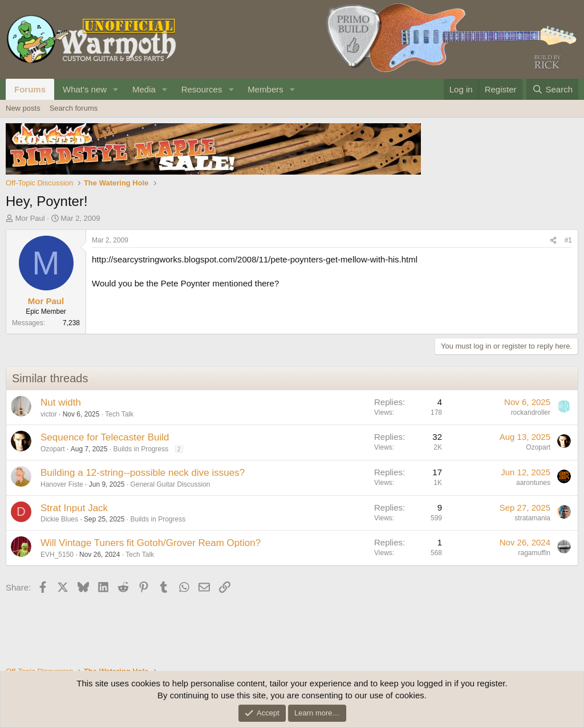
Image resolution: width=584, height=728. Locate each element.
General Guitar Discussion (170, 484)
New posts (23, 108)
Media (144, 89)
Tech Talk (119, 414)
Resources (202, 89)
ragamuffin (534, 553)
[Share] (553, 240)
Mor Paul (30, 218)
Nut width (61, 403)
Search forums (74, 108)
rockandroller (531, 412)
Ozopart (53, 449)
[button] (116, 89)
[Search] (552, 89)
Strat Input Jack (74, 508)
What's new (85, 89)
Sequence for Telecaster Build (105, 437)
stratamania (532, 518)
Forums (30, 89)
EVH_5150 (57, 555)
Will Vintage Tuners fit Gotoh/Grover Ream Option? (151, 543)
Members (265, 89)
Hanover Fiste (62, 484)
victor (49, 414)
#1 (568, 240)
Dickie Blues (59, 519)
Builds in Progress (141, 449)
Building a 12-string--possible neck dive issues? (143, 473)
